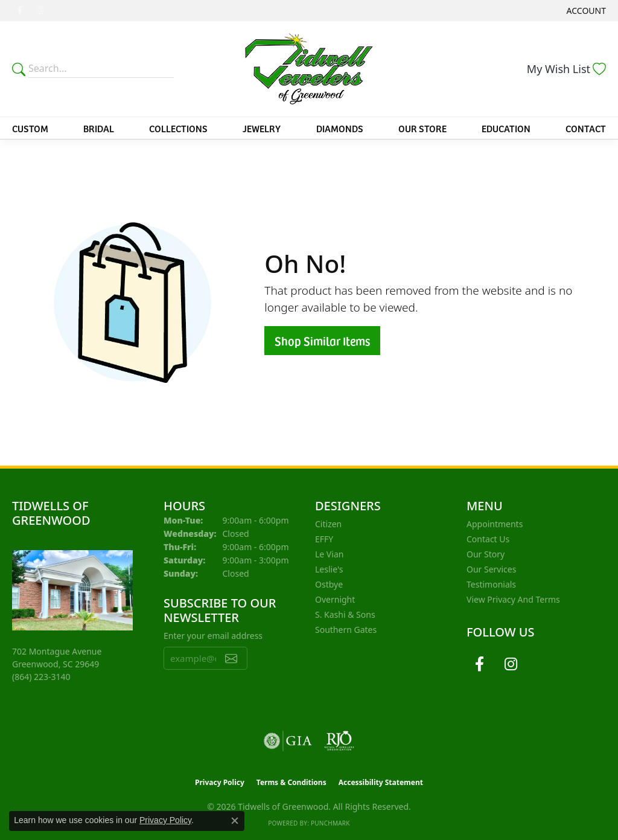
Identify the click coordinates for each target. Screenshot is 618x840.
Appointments (495, 524)
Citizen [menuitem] (328, 524)
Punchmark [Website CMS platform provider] (330, 823)
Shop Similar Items (322, 341)
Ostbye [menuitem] (329, 584)
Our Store (422, 128)
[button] (585, 11)
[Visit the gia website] (288, 741)
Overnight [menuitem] (335, 599)
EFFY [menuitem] (324, 539)
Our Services (491, 569)
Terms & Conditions (291, 782)
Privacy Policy (220, 782)
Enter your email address (213, 636)
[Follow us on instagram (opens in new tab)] (40, 11)
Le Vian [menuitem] (329, 554)
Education (506, 128)
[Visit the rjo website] (339, 741)
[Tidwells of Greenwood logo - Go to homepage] (309, 69)
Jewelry (262, 128)
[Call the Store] (41, 677)
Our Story (486, 554)
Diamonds (340, 128)
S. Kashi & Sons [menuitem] (345, 614)
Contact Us (488, 539)
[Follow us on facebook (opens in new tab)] (19, 11)
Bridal (99, 128)
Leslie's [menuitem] (329, 569)
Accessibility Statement (381, 782)
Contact (586, 128)
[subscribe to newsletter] (231, 658)
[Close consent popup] (235, 821)
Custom (30, 128)
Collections (178, 128)
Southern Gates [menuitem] (346, 630)
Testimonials (491, 584)
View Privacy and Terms (513, 599)
